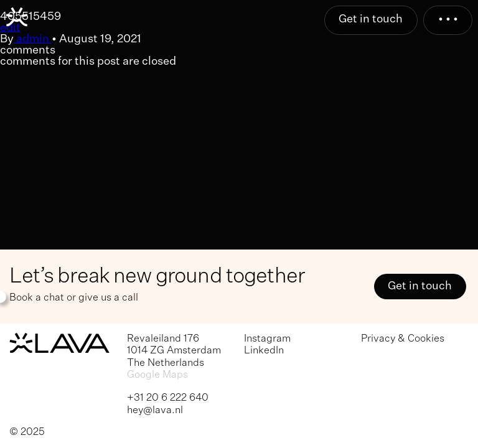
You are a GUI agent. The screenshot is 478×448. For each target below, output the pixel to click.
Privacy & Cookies (403, 339)
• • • (448, 19)
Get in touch (371, 19)
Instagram (267, 339)
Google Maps (157, 375)
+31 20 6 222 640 (168, 398)
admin (33, 39)
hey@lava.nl (155, 410)
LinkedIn (264, 351)
